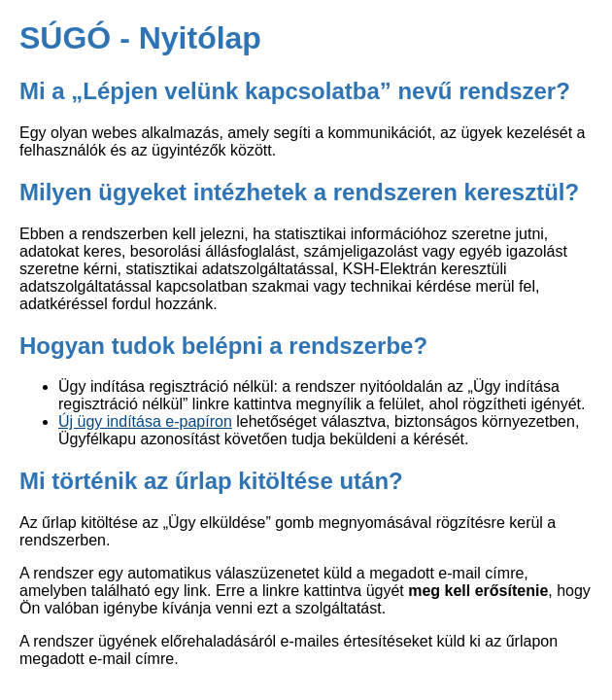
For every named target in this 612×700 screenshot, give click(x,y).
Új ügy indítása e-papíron (145, 421)
